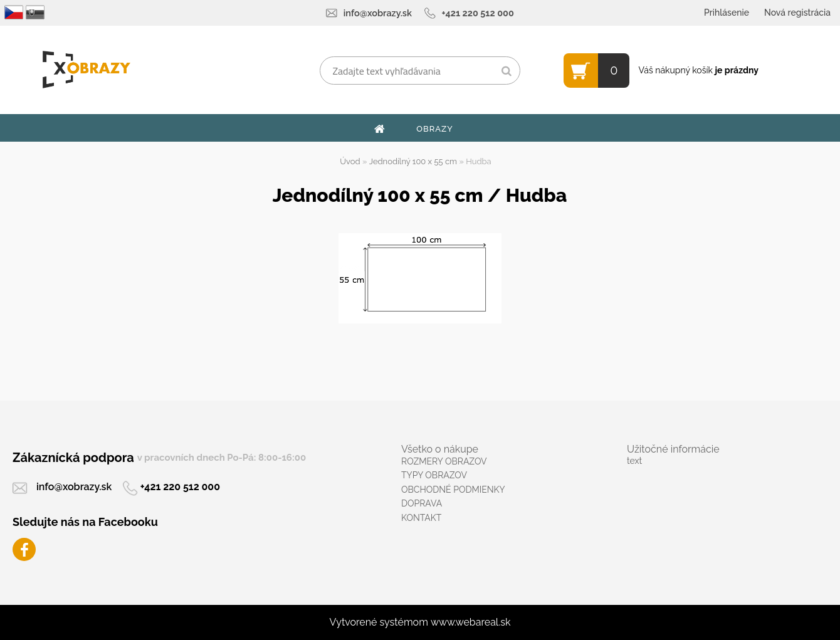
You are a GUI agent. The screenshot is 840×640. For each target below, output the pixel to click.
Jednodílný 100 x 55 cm (413, 161)
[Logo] (86, 70)
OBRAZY (435, 129)
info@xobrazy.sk (378, 13)
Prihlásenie (727, 13)
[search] (506, 71)
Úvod (350, 161)
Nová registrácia (797, 13)
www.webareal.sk (471, 622)
